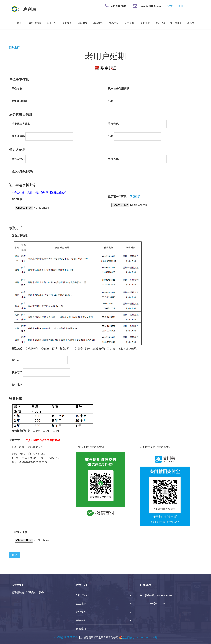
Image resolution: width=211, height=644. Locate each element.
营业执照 (17, 199)
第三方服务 (176, 23)
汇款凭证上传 (19, 532)
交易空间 (114, 23)
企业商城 (145, 23)
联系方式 (17, 372)
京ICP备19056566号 (66, 637)
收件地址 (17, 385)
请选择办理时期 (21, 431)
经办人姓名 (18, 159)
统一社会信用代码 (119, 89)
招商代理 (161, 23)
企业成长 (67, 23)
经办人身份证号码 (22, 172)
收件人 (15, 360)
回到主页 (14, 48)
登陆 (170, 6)
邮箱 (111, 101)
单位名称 (17, 89)
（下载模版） (135, 197)
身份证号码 (18, 136)
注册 (180, 6)
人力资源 (129, 23)
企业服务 (51, 23)
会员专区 (192, 23)
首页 (19, 23)
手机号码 (113, 124)
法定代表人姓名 (21, 124)
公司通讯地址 (19, 101)
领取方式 (17, 349)
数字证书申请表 (117, 197)
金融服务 (83, 23)
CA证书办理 (35, 23)
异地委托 (98, 23)
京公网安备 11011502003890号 (138, 638)
